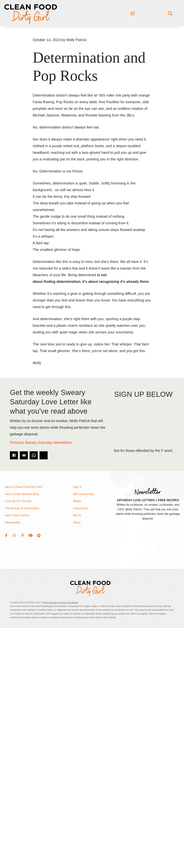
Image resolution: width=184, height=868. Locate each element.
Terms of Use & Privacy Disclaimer (60, 603)
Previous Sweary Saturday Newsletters (41, 443)
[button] (6, 535)
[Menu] (133, 13)
